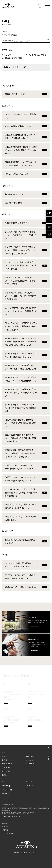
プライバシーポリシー (8, 833)
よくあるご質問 (6, 771)
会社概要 (5, 823)
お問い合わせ (30, 756)
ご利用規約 (5, 830)
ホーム (4, 756)
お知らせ (5, 775)
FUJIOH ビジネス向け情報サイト (11, 816)
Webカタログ (30, 764)
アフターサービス (7, 767)
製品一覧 (5, 760)
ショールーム (30, 760)
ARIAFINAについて (7, 764)
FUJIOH (28, 786)
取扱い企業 (5, 827)
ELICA (28, 789)
